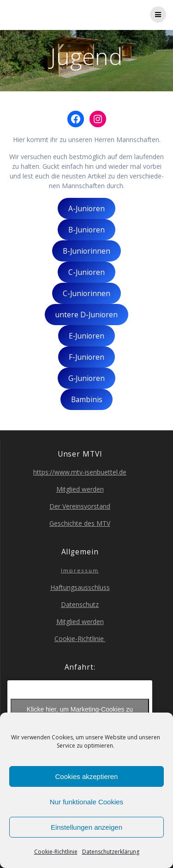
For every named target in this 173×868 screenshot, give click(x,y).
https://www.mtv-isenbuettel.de (80, 472)
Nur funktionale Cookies (86, 802)
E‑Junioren (86, 336)
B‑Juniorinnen (86, 251)
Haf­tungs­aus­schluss (80, 587)
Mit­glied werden (80, 489)
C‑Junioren (86, 272)
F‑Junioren (86, 357)
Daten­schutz (80, 604)
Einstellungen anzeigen (86, 827)
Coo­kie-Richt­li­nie (56, 852)
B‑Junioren (86, 230)
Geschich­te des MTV (80, 523)
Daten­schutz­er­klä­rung (111, 852)
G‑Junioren (86, 378)
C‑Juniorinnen (86, 293)
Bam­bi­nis (87, 399)
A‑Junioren (86, 208)
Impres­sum (80, 570)
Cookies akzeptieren (87, 776)
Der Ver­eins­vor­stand (80, 506)
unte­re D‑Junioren (86, 315)
